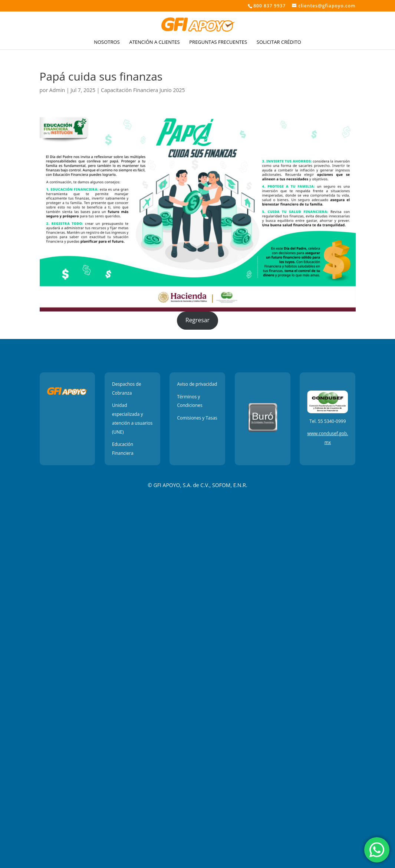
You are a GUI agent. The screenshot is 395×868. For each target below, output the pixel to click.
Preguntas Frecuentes (218, 42)
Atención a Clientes (154, 42)
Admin (57, 90)
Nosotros (107, 42)
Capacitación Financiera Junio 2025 (143, 90)
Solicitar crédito (279, 42)
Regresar (197, 320)
